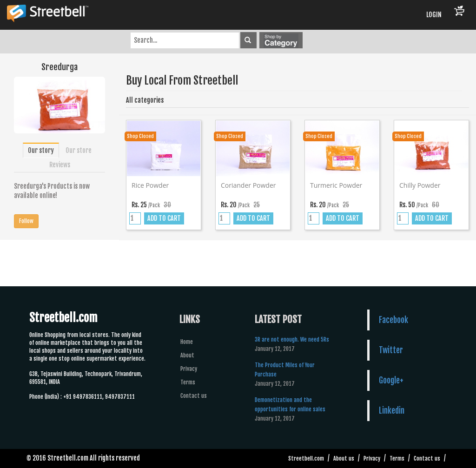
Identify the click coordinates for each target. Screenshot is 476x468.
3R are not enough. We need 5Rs (292, 339)
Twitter (391, 350)
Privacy (189, 369)
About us (344, 458)
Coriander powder (248, 185)
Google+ (391, 380)
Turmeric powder (336, 185)
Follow (26, 221)
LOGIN (434, 15)
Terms (188, 382)
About (187, 355)
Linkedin (392, 410)
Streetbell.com (306, 458)
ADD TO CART (164, 218)
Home (187, 342)
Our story (41, 150)
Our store (79, 150)
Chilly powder (420, 185)
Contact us (194, 396)
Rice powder (150, 185)
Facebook (393, 320)
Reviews (60, 165)
